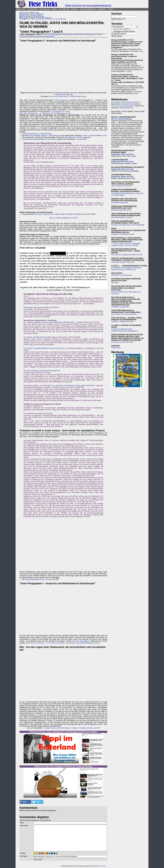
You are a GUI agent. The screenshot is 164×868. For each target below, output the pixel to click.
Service (111, 9)
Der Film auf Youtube (56, 643)
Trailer (74, 728)
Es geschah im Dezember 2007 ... (123, 342)
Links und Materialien (47, 36)
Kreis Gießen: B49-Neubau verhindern (125, 102)
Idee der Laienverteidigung (121, 119)
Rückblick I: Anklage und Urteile (122, 322)
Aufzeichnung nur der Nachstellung (57, 728)
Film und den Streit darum (59, 96)
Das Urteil (115, 283)
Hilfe (124, 19)
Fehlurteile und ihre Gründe (56, 19)
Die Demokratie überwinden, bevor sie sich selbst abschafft (126, 105)
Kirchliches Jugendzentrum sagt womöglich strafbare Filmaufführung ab (60, 214)
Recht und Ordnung (39, 19)
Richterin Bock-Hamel (78, 96)
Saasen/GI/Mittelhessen (88, 9)
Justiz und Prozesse (38, 16)
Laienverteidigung (37, 15)
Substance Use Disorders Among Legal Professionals (75, 386)
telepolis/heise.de (55, 136)
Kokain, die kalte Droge (35, 337)
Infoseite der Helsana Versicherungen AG (45, 371)
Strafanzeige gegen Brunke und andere (39, 579)
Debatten (74, 9)
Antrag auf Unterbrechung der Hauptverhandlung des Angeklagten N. (125, 330)
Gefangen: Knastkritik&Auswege (123, 234)
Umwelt (54, 9)
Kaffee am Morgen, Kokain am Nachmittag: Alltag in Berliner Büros (51, 322)
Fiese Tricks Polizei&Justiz (52, 35)
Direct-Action (21, 9)
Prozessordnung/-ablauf (120, 203)
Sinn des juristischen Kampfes (122, 217)
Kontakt (92, 866)
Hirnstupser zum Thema (93, 35)
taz (106, 136)
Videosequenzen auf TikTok (74, 137)
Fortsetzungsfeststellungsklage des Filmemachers (40, 139)
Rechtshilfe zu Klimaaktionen (121, 275)
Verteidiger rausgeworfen (120, 307)
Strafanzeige (82, 139)
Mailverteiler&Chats (126, 108)
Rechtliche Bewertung (30, 134)
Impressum (98, 866)
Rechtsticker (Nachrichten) (29, 36)
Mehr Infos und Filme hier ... (29, 113)
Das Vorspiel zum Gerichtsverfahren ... (125, 314)
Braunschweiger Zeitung (38, 136)
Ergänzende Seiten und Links (122, 154)
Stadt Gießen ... (117, 348)
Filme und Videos (34, 18)
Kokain (30, 309)
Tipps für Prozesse (37, 14)
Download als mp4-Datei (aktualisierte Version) (83, 643)
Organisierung (44, 9)
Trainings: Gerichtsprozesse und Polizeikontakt (128, 225)
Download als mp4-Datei (65, 95)
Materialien (102, 9)
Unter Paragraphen (62, 100)
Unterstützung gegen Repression (123, 262)
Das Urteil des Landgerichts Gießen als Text (127, 255)
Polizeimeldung (46, 134)
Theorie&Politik (64, 9)
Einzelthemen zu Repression (73, 35)
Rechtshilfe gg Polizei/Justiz (121, 210)
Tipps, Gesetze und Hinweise (122, 186)
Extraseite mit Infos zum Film (90, 728)
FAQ (104, 866)
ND (85, 136)
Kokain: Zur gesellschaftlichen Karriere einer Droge (45, 348)
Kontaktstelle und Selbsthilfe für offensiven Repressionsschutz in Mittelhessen (126, 269)
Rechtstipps (35, 12)
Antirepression (33, 9)
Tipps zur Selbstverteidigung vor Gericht (63, 218)
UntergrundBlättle (95, 136)
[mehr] (141, 51)
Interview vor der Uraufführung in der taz (56, 113)
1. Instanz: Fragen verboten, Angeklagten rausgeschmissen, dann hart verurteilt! (126, 244)
